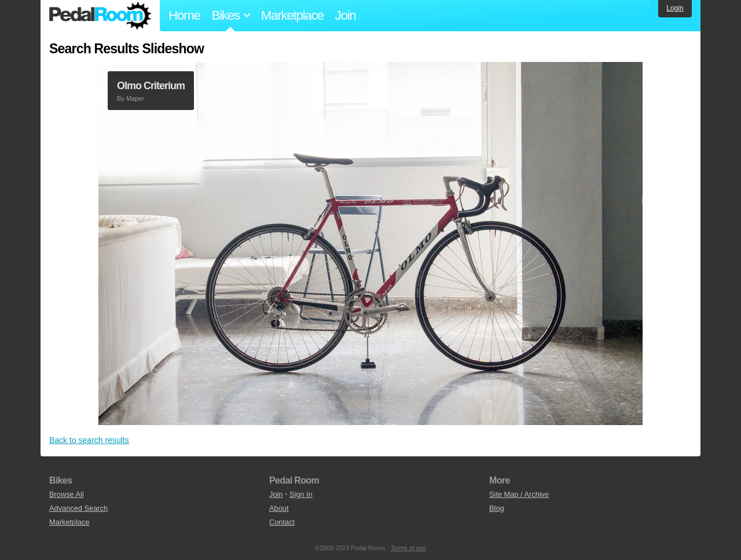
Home (184, 15)
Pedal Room (100, 16)
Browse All (67, 494)
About (279, 508)
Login (675, 8)
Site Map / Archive (519, 494)
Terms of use (408, 548)
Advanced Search (78, 508)
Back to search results (89, 440)
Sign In (301, 494)
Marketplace (292, 15)
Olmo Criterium (151, 86)
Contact (282, 522)
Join (346, 15)
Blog (497, 508)
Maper (135, 98)
